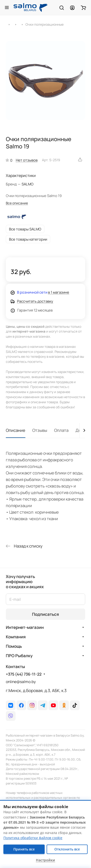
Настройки (45, 860)
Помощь (14, 646)
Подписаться (45, 614)
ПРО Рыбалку (19, 656)
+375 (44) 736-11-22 (24, 674)
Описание (16, 430)
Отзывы (40, 430)
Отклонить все (67, 849)
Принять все (24, 849)
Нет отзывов (27, 160)
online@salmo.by (21, 682)
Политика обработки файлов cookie (33, 838)
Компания (16, 637)
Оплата (61, 430)
